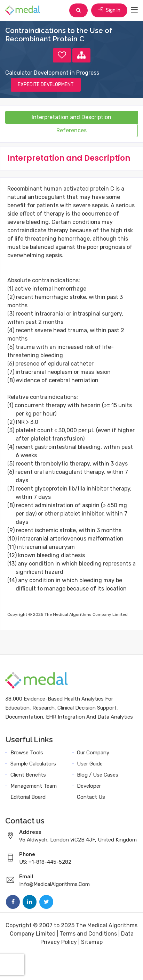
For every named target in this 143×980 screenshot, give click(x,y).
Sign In (109, 10)
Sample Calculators (33, 764)
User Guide (90, 764)
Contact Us (91, 797)
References (71, 130)
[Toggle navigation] (134, 10)
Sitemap (92, 942)
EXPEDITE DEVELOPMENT (46, 85)
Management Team (34, 786)
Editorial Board (28, 797)
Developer (89, 786)
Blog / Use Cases (98, 775)
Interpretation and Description (71, 117)
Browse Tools (27, 753)
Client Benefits (28, 775)
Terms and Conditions (88, 934)
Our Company (93, 753)
